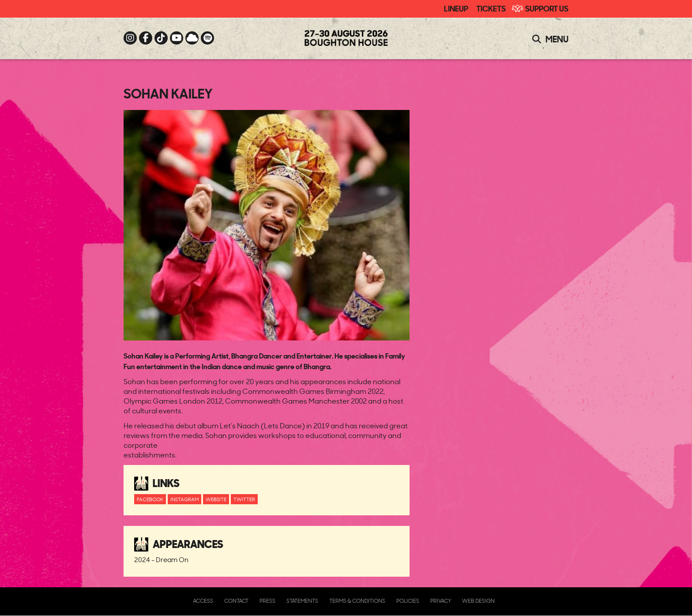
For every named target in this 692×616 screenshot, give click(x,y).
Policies (408, 601)
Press (267, 601)
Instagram (184, 499)
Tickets (491, 8)
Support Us (547, 8)
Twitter (244, 499)
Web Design (478, 601)
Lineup (456, 8)
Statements (302, 601)
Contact (236, 601)
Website (216, 499)
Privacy (441, 601)
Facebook (150, 499)
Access (203, 601)
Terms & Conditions (357, 601)
